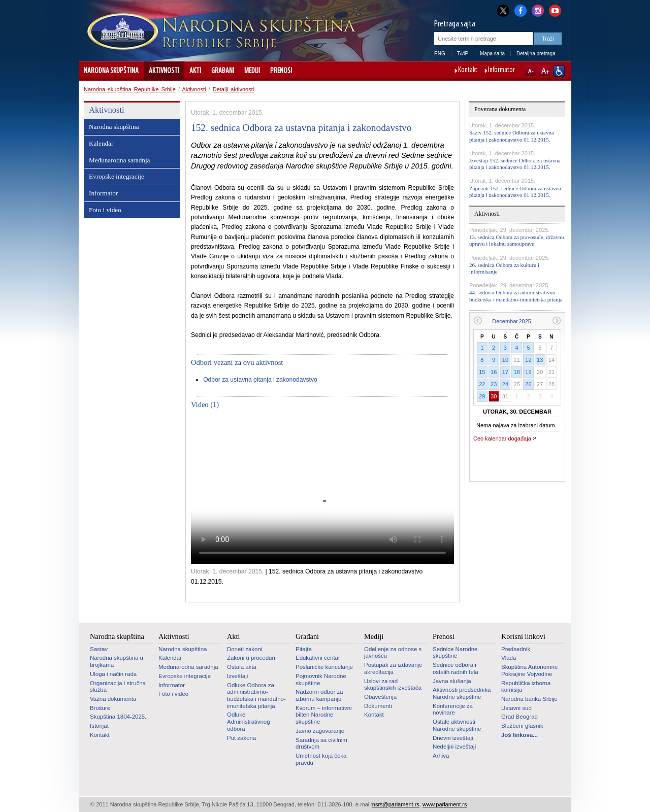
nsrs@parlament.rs (396, 804)
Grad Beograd (519, 717)
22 (482, 384)
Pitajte (304, 649)
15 (482, 372)
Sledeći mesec (557, 320)
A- (530, 71)
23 (494, 384)
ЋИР (463, 54)
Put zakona (241, 738)
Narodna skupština (111, 71)
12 (528, 360)
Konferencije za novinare (453, 709)
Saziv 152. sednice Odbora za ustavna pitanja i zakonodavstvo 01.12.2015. (512, 136)
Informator (501, 71)
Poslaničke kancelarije (324, 667)
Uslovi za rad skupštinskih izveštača (393, 685)
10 (505, 360)
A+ (545, 71)
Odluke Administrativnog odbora (249, 721)
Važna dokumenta (113, 699)
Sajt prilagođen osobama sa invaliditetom (559, 71)
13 (540, 360)
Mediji (252, 71)
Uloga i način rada (113, 674)
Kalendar (101, 143)
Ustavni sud (516, 708)
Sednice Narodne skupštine (455, 653)
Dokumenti (378, 706)
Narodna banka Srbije (529, 699)
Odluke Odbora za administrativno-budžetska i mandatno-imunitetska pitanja (256, 696)
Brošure (100, 708)
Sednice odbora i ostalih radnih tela (456, 668)
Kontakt (468, 71)
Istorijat (99, 726)
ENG (440, 54)
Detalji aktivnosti (233, 89)
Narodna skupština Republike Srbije (130, 89)
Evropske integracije (117, 176)
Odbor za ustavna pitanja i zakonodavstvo (260, 380)
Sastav (99, 649)
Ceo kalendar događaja (502, 438)
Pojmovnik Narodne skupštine (321, 680)
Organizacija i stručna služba (118, 687)
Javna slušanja (452, 681)
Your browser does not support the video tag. (322, 490)
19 (528, 372)
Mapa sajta (492, 54)
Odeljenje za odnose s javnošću (393, 653)
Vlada (509, 658)
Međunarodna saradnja (119, 160)
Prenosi (281, 71)
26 (528, 384)
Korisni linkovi (523, 636)
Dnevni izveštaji (453, 738)
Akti (195, 71)
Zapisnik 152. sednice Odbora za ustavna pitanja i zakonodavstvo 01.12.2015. (515, 192)
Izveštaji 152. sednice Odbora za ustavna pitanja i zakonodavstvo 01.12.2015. (515, 164)
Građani (223, 71)
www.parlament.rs (445, 804)
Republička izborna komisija (526, 687)
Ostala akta (242, 667)
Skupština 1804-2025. (118, 717)
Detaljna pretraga (536, 54)
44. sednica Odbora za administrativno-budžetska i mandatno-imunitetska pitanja (516, 296)
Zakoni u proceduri (251, 658)
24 (505, 384)
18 (517, 372)
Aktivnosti (164, 71)
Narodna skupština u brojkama (117, 661)
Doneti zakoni (245, 649)
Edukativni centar (318, 658)
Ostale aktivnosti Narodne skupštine (457, 725)
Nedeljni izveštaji (454, 747)
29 (482, 396)
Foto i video (105, 210)
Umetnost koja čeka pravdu (321, 759)
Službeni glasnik (522, 726)
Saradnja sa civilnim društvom (321, 743)
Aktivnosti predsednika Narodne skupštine (462, 693)
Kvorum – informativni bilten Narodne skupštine (324, 715)
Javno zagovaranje (320, 731)
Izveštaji (237, 676)
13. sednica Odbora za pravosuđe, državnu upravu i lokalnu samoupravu (517, 240)
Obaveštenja (380, 697)
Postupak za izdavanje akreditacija (393, 668)
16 (494, 372)
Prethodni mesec (478, 320)
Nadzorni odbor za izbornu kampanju (319, 695)
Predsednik (516, 649)
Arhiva (441, 756)
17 (505, 372)
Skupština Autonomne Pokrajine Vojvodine (529, 670)
